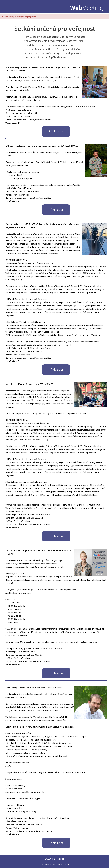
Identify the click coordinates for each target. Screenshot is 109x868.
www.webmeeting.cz (54, 859)
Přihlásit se (56, 131)
